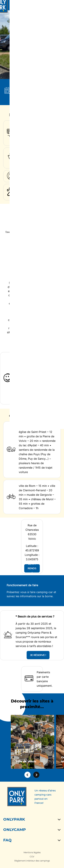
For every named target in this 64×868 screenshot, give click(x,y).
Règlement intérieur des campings (32, 861)
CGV (32, 857)
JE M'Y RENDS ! (32, 568)
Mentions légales (32, 852)
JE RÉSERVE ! (38, 655)
